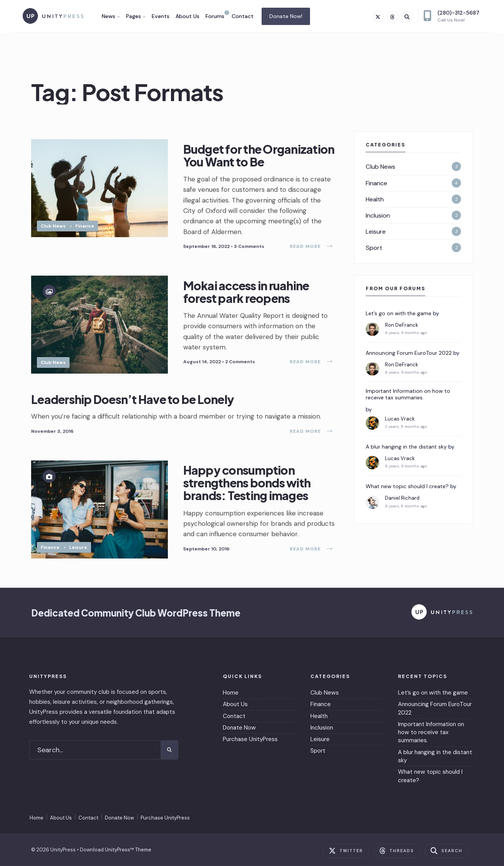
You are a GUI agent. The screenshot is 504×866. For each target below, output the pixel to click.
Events (161, 16)
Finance (85, 226)
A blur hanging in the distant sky (406, 447)
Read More (312, 246)
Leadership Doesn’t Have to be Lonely (133, 399)
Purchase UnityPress (250, 739)
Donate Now (239, 728)
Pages (133, 16)
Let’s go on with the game (399, 313)
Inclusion (378, 215)
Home (231, 693)
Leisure (78, 547)
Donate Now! (286, 16)
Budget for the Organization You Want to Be (259, 155)
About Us (187, 16)
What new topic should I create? (407, 486)
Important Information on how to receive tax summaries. (408, 394)
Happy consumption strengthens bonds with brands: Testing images (247, 483)
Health (375, 199)
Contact (243, 16)
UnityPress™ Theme (128, 850)
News (109, 16)
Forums (215, 16)
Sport (374, 248)
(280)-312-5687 (451, 16)
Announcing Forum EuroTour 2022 (409, 353)
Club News (53, 226)
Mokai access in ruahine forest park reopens (246, 292)
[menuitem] (111, 16)
